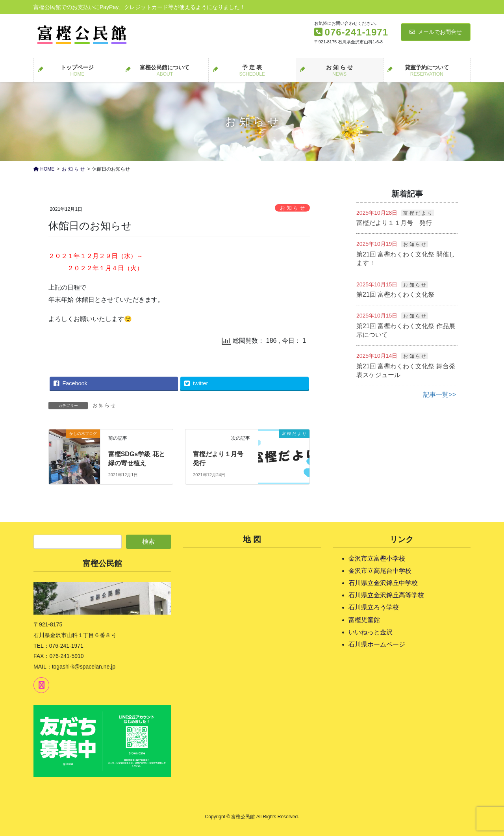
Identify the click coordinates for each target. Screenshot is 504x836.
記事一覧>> (440, 395)
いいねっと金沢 (371, 632)
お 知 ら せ (292, 208)
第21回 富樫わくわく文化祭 (395, 294)
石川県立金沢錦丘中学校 (383, 583)
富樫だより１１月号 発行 (394, 223)
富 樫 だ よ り (418, 213)
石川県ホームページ (377, 644)
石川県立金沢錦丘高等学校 (386, 595)
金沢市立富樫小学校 (377, 558)
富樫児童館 (364, 620)
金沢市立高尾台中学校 (380, 571)
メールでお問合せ (436, 32)
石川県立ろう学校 (374, 607)
